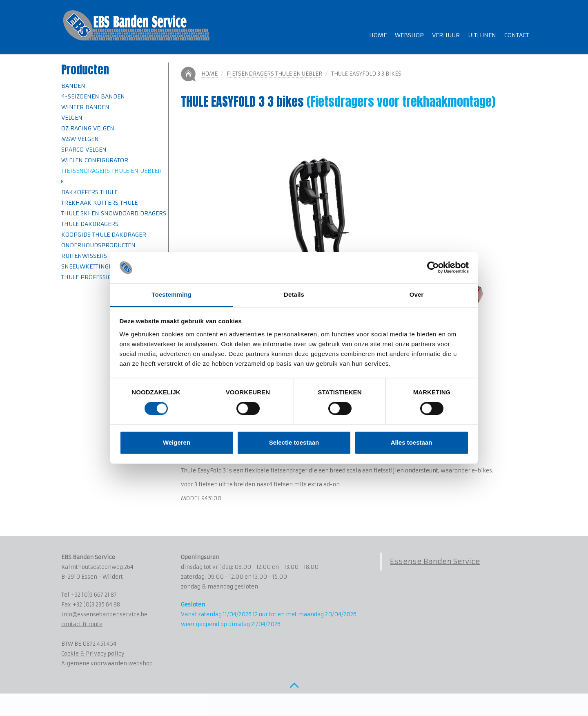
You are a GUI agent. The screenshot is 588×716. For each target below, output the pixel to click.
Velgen (72, 118)
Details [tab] (294, 294)
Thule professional (92, 277)
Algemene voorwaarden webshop (107, 663)
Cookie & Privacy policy (93, 654)
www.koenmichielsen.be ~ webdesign (131, 706)
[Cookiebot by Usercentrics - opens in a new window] (433, 268)
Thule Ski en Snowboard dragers (114, 213)
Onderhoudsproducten (98, 245)
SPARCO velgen (84, 150)
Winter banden (85, 107)
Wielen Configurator (95, 160)
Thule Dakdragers (90, 224)
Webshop (409, 35)
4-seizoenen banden (93, 96)
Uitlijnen (482, 35)
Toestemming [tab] (171, 294)
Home (378, 35)
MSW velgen (80, 139)
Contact (517, 35)
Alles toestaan (412, 442)
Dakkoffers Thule (89, 192)
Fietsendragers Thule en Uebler (274, 74)
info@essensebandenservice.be (104, 614)
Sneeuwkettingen (89, 266)
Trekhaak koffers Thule (99, 203)
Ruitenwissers (84, 256)
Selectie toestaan (294, 442)
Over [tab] (417, 294)
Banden (73, 86)
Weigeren (177, 442)
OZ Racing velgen (88, 128)
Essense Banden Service (435, 562)
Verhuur (446, 35)
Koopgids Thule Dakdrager (104, 235)
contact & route (82, 624)
